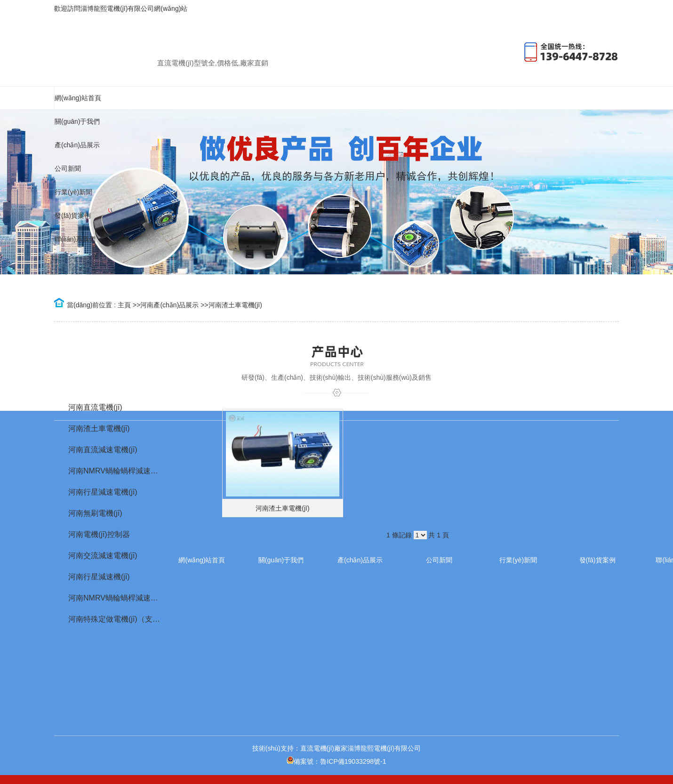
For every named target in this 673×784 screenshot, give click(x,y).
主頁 (124, 305)
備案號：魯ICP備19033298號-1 (336, 761)
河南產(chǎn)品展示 (169, 305)
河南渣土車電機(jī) (235, 305)
